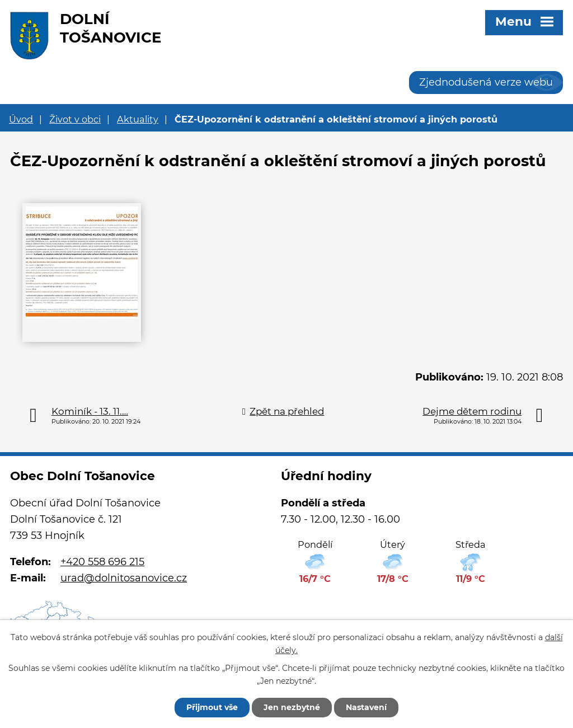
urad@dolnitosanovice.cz (124, 578)
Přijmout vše (212, 707)
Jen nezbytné (292, 707)
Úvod (21, 119)
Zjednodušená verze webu (486, 82)
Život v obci (75, 119)
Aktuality (138, 119)
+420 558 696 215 (102, 562)
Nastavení (366, 707)
